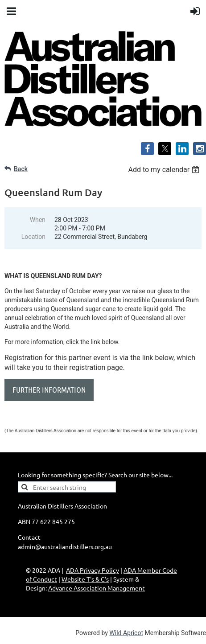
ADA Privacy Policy (93, 570)
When (38, 220)
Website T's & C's (85, 579)
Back (21, 169)
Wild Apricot (126, 633)
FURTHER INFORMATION (49, 390)
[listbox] (165, 170)
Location (33, 237)
